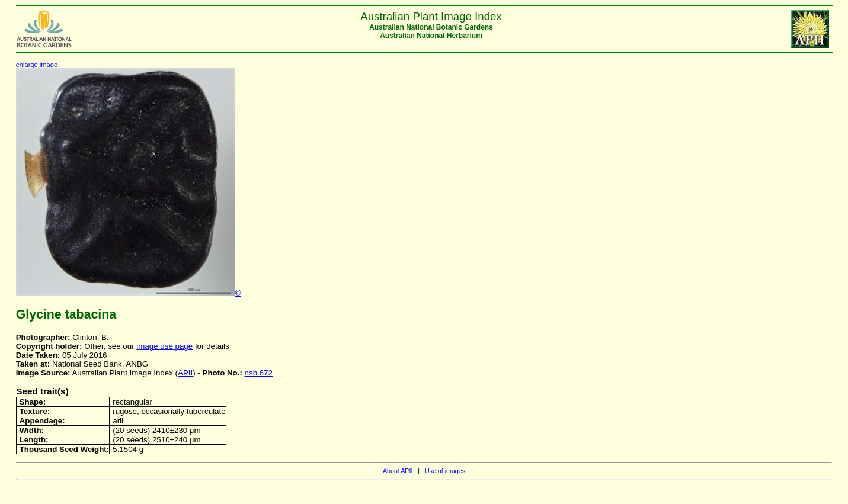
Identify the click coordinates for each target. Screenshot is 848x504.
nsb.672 (259, 373)
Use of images (445, 471)
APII (185, 373)
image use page (164, 346)
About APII (398, 471)
